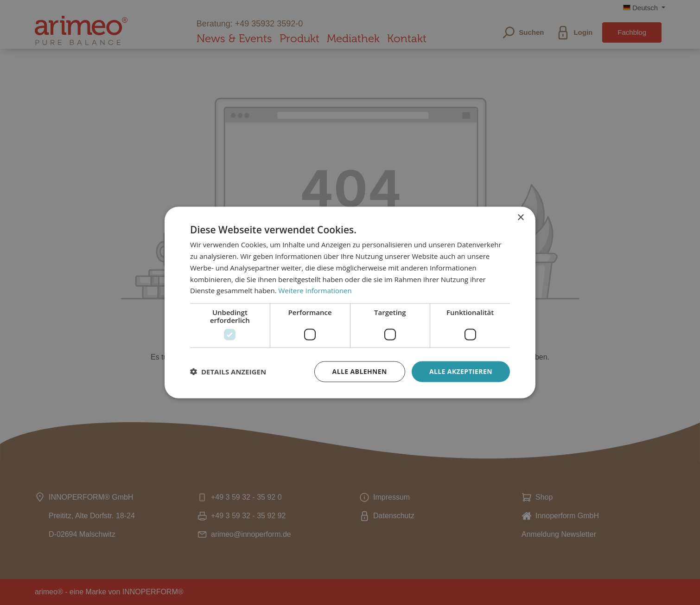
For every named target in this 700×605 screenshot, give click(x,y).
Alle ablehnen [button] (360, 371)
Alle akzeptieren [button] (461, 371)
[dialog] (350, 302)
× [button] (520, 218)
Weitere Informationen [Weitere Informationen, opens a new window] (315, 290)
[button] (228, 372)
